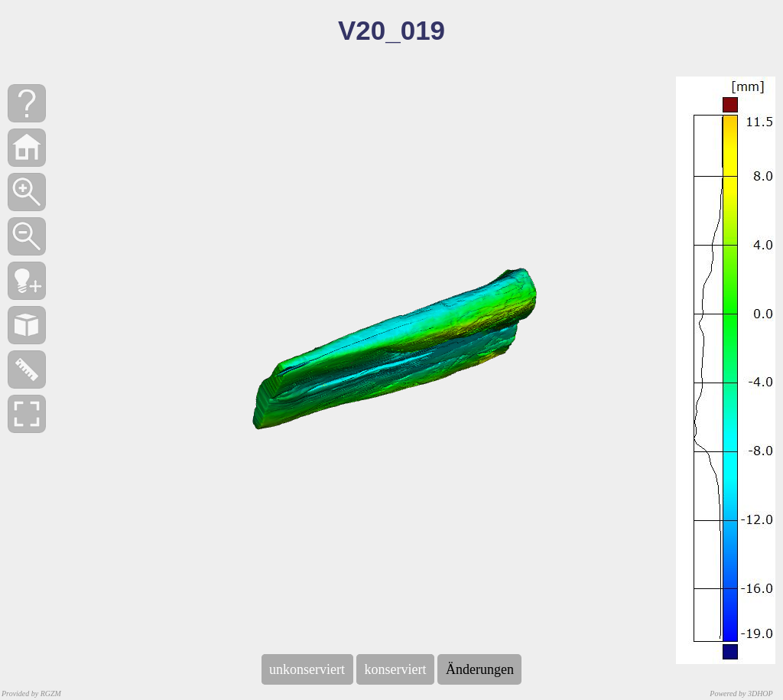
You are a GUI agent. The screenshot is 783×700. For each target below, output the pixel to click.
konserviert (395, 669)
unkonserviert (307, 669)
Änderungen (479, 669)
